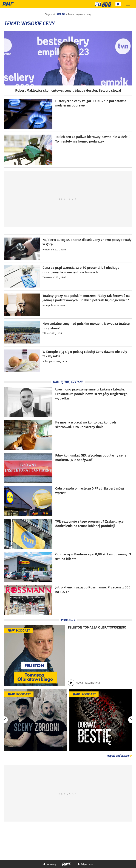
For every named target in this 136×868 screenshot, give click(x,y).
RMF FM (61, 14)
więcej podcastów (118, 756)
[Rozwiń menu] (128, 4)
